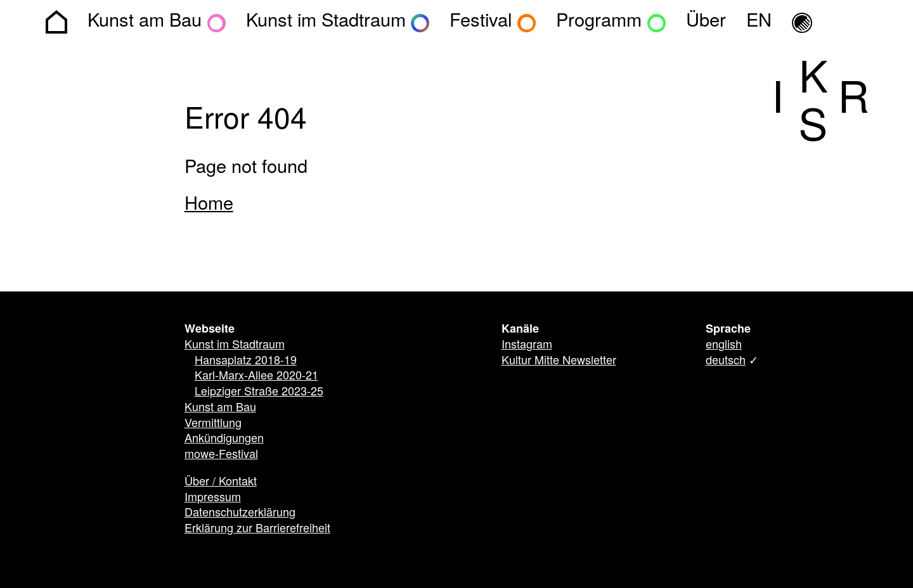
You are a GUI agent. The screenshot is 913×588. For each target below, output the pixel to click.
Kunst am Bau (220, 408)
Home (209, 204)
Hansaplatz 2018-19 (246, 361)
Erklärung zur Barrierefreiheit (257, 529)
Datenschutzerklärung (240, 513)
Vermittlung (213, 424)
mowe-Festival (221, 455)
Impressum (213, 498)
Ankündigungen (224, 439)
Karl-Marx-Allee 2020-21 (256, 376)
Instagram (527, 345)
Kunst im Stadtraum (235, 345)
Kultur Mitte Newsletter (559, 361)
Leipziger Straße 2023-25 (259, 392)
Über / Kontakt (221, 482)
